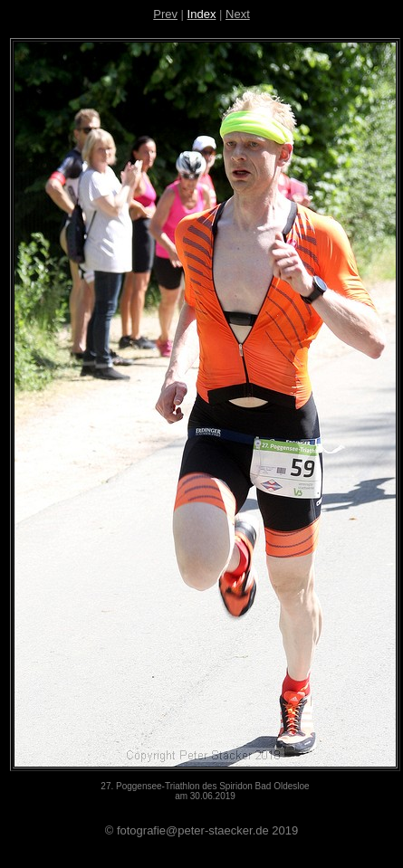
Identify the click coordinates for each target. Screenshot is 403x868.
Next (238, 14)
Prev (165, 14)
